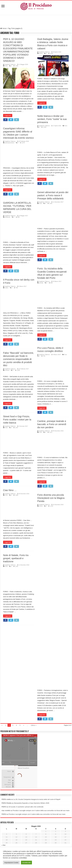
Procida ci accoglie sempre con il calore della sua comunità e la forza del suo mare (41, 759)
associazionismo (9, 143)
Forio (6, 66)
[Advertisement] (36, 21)
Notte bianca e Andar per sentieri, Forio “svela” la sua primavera (52, 119)
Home (3, 28)
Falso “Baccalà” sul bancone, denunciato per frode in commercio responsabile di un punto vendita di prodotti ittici (18, 359)
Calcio (6, 288)
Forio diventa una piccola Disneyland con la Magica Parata (32, 506)
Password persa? (8, 840)
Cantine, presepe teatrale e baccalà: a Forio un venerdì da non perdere (33, 432)
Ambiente (7, 217)
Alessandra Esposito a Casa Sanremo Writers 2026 (32, 752)
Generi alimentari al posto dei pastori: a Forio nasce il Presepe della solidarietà (53, 195)
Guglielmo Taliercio (10, 64)
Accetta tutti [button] (26, 863)
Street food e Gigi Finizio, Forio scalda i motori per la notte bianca (36, 422)
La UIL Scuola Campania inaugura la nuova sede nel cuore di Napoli (37, 748)
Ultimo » (34, 674)
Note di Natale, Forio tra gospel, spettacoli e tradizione (34, 561)
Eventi (41, 53)
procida (41, 283)
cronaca (7, 370)
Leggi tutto (8, 116)
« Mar (4, 794)
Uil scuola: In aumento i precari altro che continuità (26, 755)
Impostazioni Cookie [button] (11, 863)
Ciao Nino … (29, 493)
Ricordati (15, 835)
